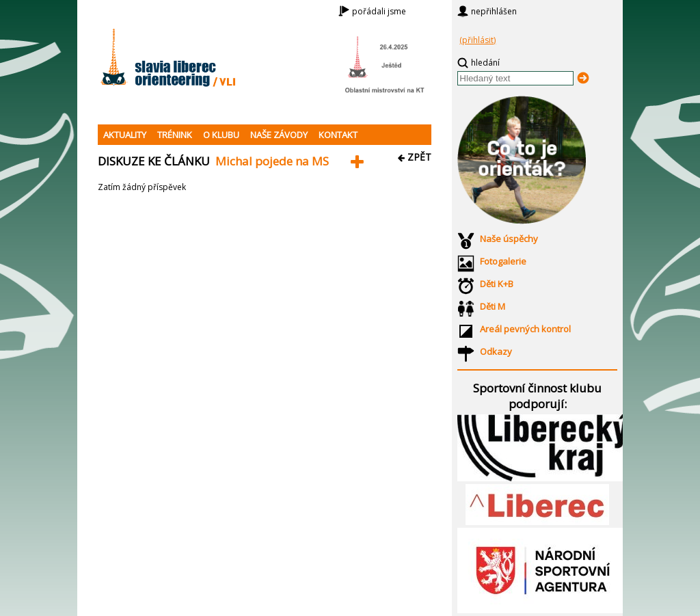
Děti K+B (497, 284)
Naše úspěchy (509, 239)
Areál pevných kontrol (525, 329)
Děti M (493, 306)
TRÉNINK (175, 135)
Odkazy (496, 351)
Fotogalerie (503, 261)
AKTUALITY (125, 135)
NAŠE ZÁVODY (279, 135)
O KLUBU (221, 135)
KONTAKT (338, 135)
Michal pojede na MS (272, 161)
